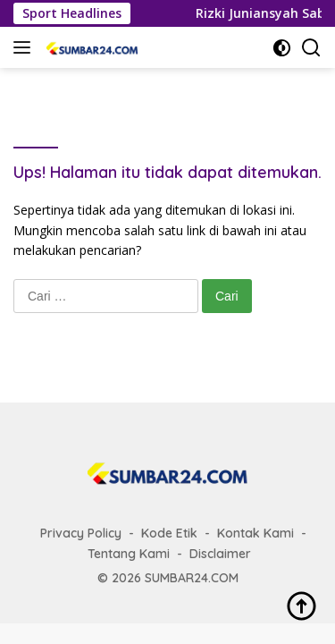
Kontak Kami (255, 533)
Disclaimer (220, 554)
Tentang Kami (129, 554)
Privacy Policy (81, 533)
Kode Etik (169, 533)
